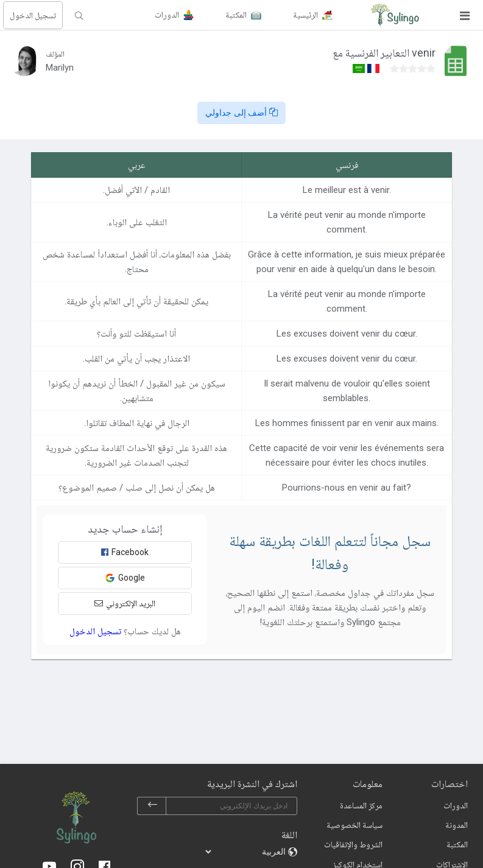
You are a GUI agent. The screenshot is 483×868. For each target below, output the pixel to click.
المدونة (457, 825)
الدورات (456, 805)
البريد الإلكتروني (125, 603)
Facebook (125, 552)
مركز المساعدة (361, 805)
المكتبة (457, 844)
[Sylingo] (395, 15)
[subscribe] (152, 806)
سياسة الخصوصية (354, 825)
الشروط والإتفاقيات (353, 844)
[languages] (246, 852)
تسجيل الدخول (33, 15)
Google (125, 578)
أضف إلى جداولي (242, 113)
